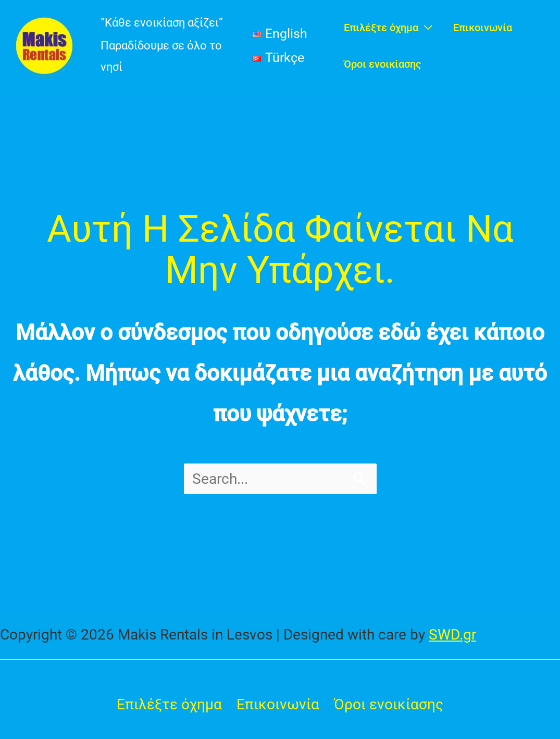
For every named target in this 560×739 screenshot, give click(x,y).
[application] (425, 28)
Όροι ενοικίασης (389, 704)
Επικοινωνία (278, 704)
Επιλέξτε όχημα (169, 704)
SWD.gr (452, 635)
